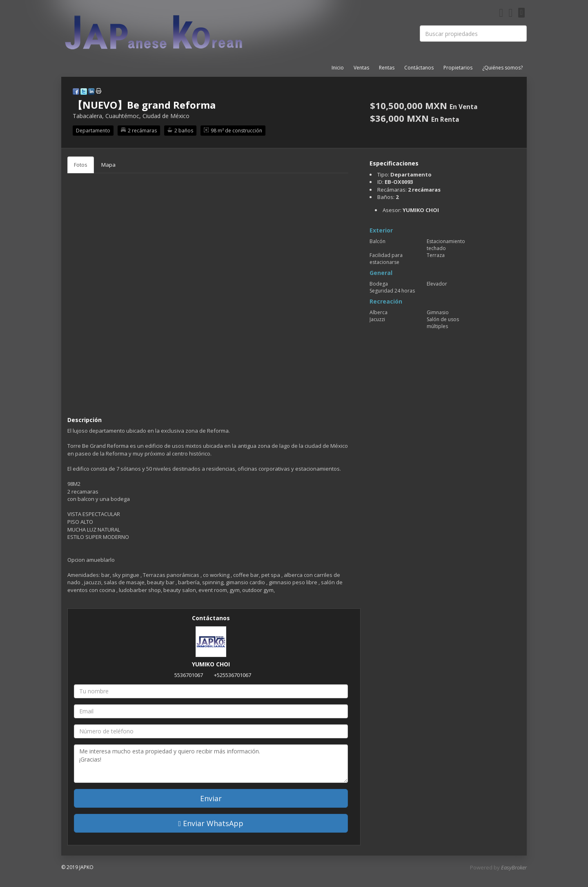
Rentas (387, 68)
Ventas (361, 68)
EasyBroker (514, 867)
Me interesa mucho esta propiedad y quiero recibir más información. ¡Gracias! (211, 764)
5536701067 (189, 675)
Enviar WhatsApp (211, 823)
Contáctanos (419, 68)
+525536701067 (233, 675)
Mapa (108, 165)
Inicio (338, 68)
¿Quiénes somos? (502, 68)
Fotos (81, 165)
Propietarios (458, 68)
